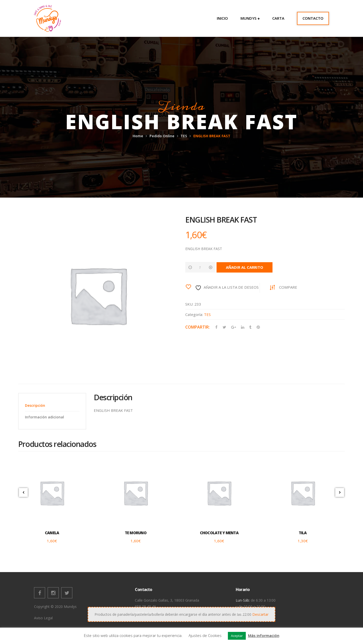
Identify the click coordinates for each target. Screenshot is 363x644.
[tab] (52, 405)
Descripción (35, 405)
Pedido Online (162, 136)
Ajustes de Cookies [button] (205, 635)
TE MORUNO (136, 533)
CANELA (52, 533)
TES (184, 136)
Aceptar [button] (237, 636)
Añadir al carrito (245, 267)
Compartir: (198, 327)
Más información (264, 635)
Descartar (260, 614)
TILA (303, 533)
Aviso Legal (43, 618)
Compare (288, 287)
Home (138, 136)
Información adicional (44, 417)
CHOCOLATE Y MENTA (219, 533)
